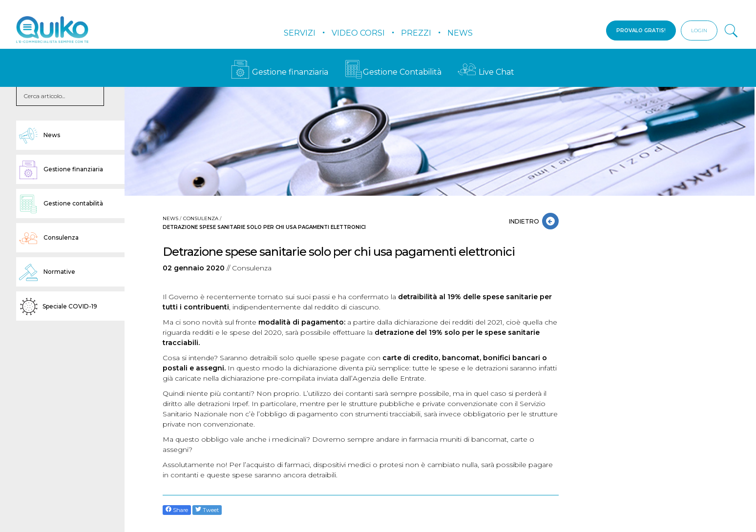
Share (177, 510)
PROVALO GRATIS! (641, 31)
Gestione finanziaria (280, 72)
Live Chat (486, 72)
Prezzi (416, 33)
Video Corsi (358, 33)
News (460, 33)
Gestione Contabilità (393, 72)
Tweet (207, 510)
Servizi (300, 33)
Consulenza (201, 218)
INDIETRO (525, 221)
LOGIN (699, 31)
